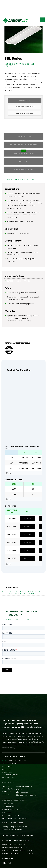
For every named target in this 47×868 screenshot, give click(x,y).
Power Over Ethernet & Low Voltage (18, 856)
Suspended (7, 769)
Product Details (24, 138)
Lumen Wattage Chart (24, 172)
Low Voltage (8, 780)
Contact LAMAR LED (24, 114)
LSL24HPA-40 (27, 561)
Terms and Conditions (10, 838)
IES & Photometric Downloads (23, 147)
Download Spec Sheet (24, 108)
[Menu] (42, 20)
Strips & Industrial (11, 812)
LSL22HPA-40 (27, 537)
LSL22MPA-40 (27, 530)
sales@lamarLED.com (27, 797)
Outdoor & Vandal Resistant (15, 821)
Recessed (7, 772)
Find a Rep (24, 101)
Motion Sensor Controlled (15, 850)
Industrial (7, 774)
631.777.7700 (22, 792)
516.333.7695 (22, 795)
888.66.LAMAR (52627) (26, 789)
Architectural (9, 809)
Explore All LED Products (14, 847)
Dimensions (23, 164)
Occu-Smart (8, 806)
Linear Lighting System (17, 763)
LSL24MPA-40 (27, 553)
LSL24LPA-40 (27, 545)
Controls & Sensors (12, 777)
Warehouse (8, 815)
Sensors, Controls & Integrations (18, 853)
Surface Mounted (10, 766)
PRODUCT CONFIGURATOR (23, 155)
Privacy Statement (26, 838)
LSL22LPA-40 (27, 522)
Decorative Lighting (11, 818)
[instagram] (10, 865)
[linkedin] (4, 865)
